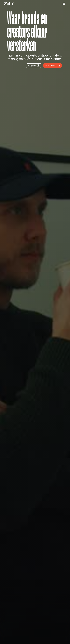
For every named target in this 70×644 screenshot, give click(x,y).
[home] (9, 4)
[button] (64, 4)
